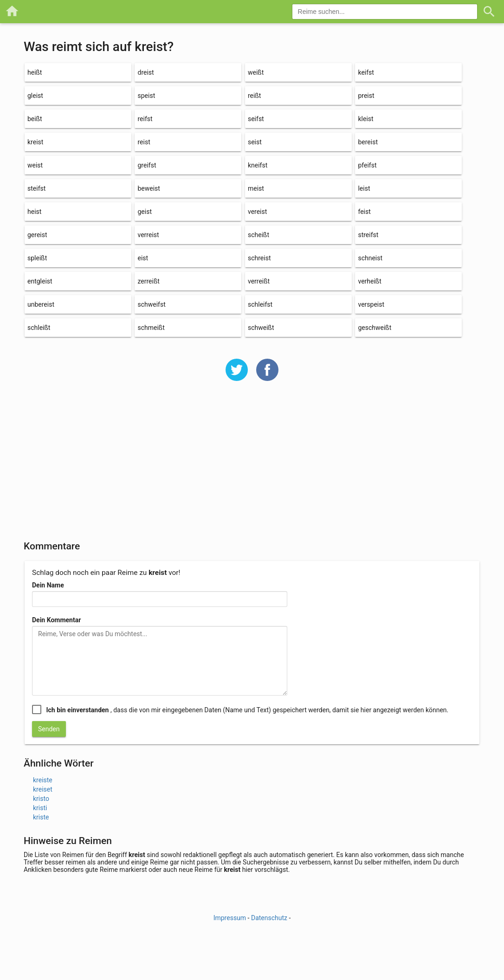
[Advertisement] (252, 467)
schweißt (261, 328)
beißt (35, 119)
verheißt (369, 281)
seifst (256, 119)
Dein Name (48, 585)
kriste (41, 817)
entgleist (40, 281)
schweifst (151, 304)
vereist (257, 212)
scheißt (258, 235)
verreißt (259, 281)
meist (256, 188)
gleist (35, 96)
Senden (49, 729)
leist (364, 188)
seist (255, 142)
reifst (145, 119)
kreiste (43, 780)
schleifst (260, 304)
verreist (148, 235)
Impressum (230, 918)
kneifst (258, 165)
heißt (35, 72)
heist (34, 212)
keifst (366, 72)
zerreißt (148, 281)
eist (143, 258)
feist (364, 212)
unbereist (41, 304)
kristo (41, 799)
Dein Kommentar (56, 620)
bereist (368, 142)
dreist (145, 72)
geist (145, 212)
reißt (254, 96)
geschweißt (375, 328)
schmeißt (151, 328)
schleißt (39, 328)
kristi (40, 808)
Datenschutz (269, 918)
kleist (365, 119)
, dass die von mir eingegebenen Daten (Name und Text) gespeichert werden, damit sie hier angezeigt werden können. (247, 710)
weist (35, 165)
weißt (256, 72)
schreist (259, 258)
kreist (35, 142)
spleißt (37, 258)
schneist (370, 258)
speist (146, 96)
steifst (36, 188)
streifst (368, 235)
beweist (149, 188)
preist (366, 96)
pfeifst (367, 165)
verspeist (371, 304)
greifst (147, 165)
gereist (37, 235)
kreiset (43, 789)
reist (144, 142)
